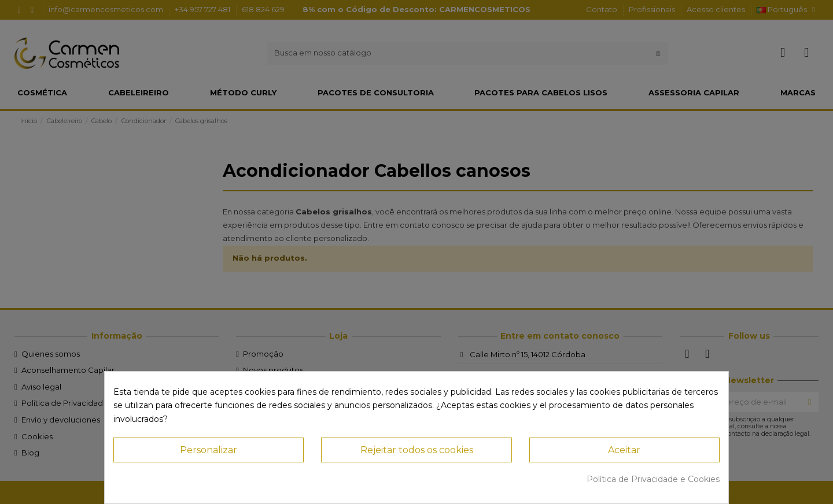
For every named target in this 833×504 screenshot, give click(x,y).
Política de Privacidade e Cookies (653, 479)
